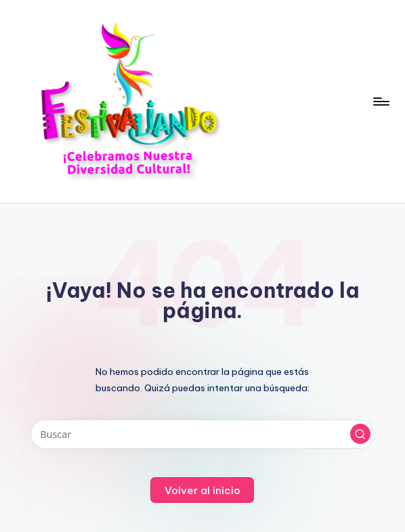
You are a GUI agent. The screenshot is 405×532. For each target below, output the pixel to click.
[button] (360, 434)
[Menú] (380, 102)
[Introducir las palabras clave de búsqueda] (203, 434)
